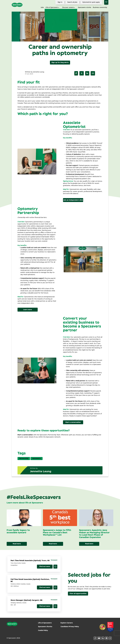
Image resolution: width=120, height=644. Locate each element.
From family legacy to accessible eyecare (18, 531)
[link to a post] (24, 518)
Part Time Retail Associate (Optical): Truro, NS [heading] (30, 561)
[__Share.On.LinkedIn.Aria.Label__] (87, 73)
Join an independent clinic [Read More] (73, 200)
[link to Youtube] (99, 638)
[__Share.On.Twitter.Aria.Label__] (82, 73)
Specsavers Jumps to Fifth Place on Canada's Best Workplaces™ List (57, 533)
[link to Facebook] (95, 638)
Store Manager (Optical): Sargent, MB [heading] (26, 600)
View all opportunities (78, 594)
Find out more (45, 567)
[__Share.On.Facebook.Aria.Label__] (76, 73)
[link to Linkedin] (103, 638)
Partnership (24, 458)
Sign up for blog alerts (60, 63)
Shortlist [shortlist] (55, 567)
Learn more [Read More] (28, 310)
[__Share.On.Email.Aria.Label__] (93, 73)
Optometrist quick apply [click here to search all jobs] (91, 2)
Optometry (37, 458)
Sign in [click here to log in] (60, 2)
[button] (60, 8)
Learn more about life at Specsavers (25, 503)
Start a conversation (25, 435)
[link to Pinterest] (106, 638)
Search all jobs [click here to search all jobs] (72, 2)
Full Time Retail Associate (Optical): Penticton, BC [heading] (30, 580)
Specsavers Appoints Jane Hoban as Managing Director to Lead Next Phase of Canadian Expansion (94, 534)
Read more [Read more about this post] (17, 544)
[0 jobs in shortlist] (106, 2)
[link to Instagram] (110, 638)
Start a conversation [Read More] (73, 422)
